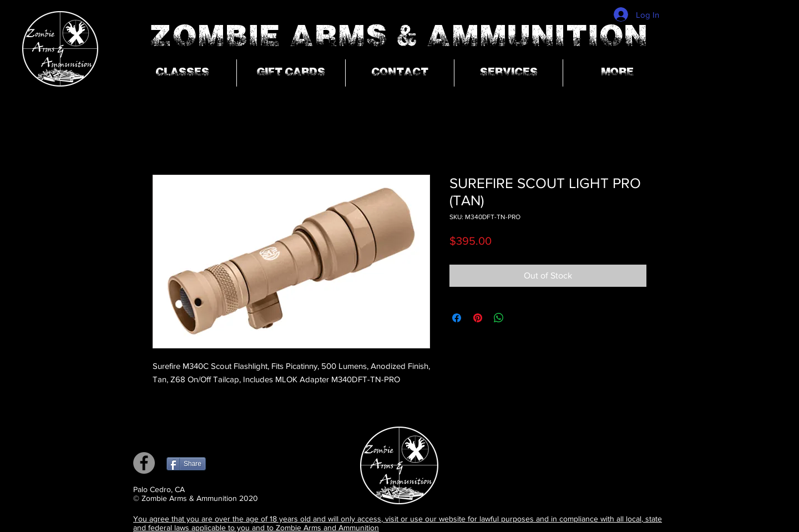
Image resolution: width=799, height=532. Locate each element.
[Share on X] (520, 318)
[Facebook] (144, 463)
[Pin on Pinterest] (478, 318)
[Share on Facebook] (457, 318)
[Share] (186, 464)
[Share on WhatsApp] (499, 318)
